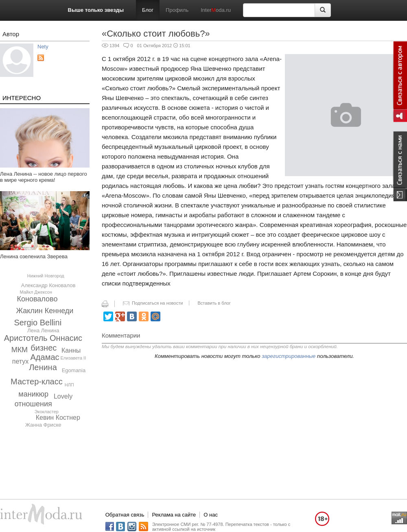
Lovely (63, 396)
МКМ (20, 350)
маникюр (33, 394)
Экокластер (47, 412)
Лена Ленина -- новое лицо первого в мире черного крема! (44, 177)
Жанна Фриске (43, 425)
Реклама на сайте (174, 515)
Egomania (74, 370)
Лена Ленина (43, 330)
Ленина (43, 367)
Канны (71, 350)
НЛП (69, 385)
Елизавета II (73, 358)
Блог (148, 10)
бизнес (44, 348)
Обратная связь (125, 515)
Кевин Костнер (58, 418)
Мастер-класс (37, 382)
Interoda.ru (216, 10)
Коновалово (37, 299)
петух (21, 361)
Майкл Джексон (36, 292)
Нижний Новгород (46, 276)
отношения (33, 404)
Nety (43, 47)
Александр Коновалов (48, 285)
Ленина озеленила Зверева (34, 256)
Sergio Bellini (38, 323)
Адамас (45, 357)
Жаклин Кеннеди (45, 311)
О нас (211, 515)
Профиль (177, 10)
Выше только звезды (96, 10)
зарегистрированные (289, 356)
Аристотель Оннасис (43, 338)
